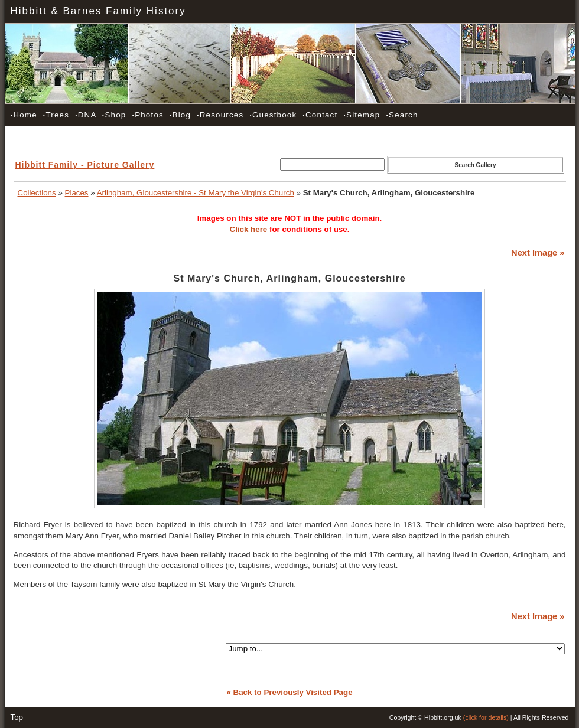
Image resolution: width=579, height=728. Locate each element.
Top (17, 717)
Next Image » (538, 253)
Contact (320, 115)
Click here (249, 229)
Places (77, 193)
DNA (86, 115)
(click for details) (486, 717)
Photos (148, 115)
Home (24, 115)
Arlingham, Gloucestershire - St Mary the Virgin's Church (196, 193)
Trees (56, 115)
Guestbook (273, 115)
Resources (220, 115)
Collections (37, 193)
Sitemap (362, 115)
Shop (114, 115)
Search (402, 115)
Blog (180, 115)
